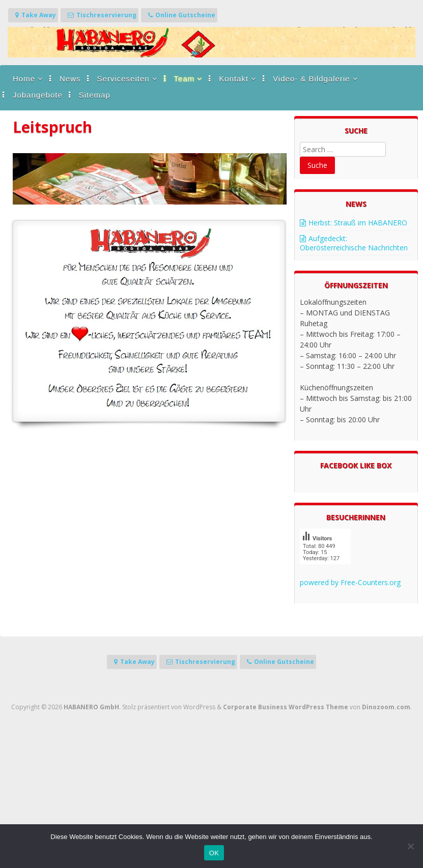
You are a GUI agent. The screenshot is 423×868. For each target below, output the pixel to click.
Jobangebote (38, 95)
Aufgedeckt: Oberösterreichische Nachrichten (354, 243)
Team (185, 79)
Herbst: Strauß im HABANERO (358, 223)
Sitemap (95, 95)
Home (24, 79)
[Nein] (410, 846)
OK (214, 853)
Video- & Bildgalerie (311, 79)
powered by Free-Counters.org (350, 582)
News (70, 79)
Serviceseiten (123, 79)
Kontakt (234, 79)
